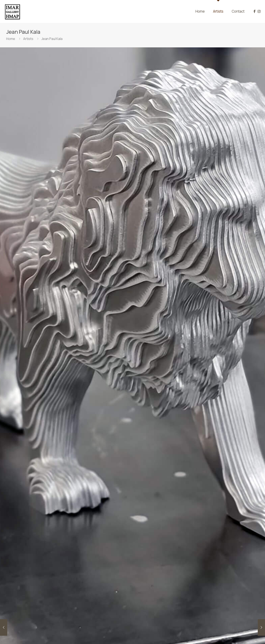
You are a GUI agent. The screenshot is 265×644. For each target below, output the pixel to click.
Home (11, 39)
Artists (28, 39)
